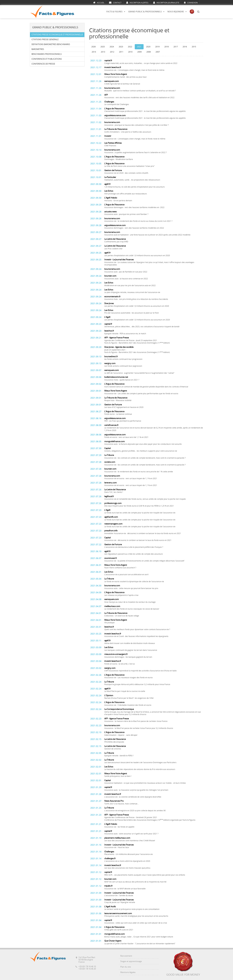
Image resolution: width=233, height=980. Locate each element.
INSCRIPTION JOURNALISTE (166, 3)
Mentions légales (128, 972)
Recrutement (126, 956)
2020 (148, 47)
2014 (94, 52)
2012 (112, 52)
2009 (139, 52)
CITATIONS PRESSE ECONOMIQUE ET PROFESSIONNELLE (57, 35)
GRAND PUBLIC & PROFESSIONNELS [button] (146, 12)
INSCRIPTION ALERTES (137, 3)
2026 (94, 47)
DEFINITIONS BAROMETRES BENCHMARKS (51, 44)
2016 (185, 47)
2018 (167, 47)
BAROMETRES (38, 49)
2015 (194, 47)
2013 (103, 52)
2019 (157, 47)
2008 (149, 52)
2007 (158, 52)
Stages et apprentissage (131, 961)
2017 (176, 47)
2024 (112, 47)
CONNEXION (191, 3)
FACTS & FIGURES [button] (116, 12)
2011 (121, 52)
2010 (130, 52)
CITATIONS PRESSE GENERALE (45, 39)
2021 (139, 47)
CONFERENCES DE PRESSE (43, 64)
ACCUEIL (99, 3)
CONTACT (115, 3)
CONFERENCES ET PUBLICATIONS (47, 59)
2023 (121, 47)
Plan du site (126, 967)
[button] (198, 12)
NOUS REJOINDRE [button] (177, 12)
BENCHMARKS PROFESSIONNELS (47, 54)
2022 (130, 47)
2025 (103, 47)
